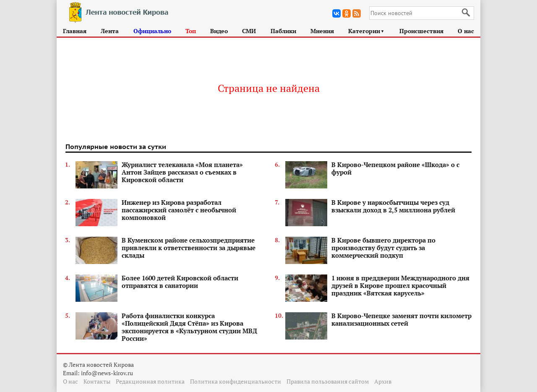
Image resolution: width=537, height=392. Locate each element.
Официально (152, 31)
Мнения (322, 31)
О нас (466, 31)
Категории (366, 31)
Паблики (283, 31)
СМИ (249, 31)
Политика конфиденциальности (236, 381)
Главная (75, 31)
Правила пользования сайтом (328, 381)
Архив (383, 381)
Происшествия (421, 31)
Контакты (97, 381)
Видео (219, 31)
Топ (191, 31)
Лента (110, 31)
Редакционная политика (150, 381)
